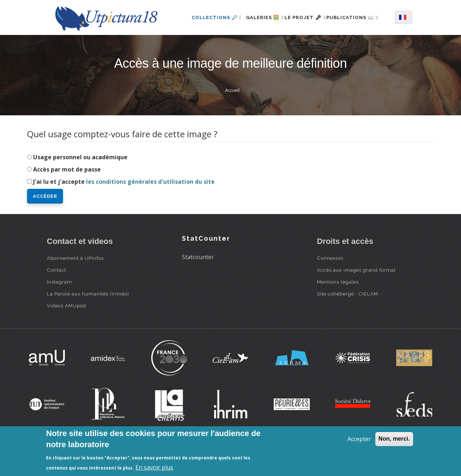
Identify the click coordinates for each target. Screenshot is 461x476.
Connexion (330, 286)
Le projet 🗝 (308, 16)
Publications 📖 (209, 47)
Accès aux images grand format (356, 298)
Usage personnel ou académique (80, 185)
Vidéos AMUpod (66, 334)
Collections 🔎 (208, 16)
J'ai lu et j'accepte (124, 210)
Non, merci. (394, 439)
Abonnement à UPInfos (75, 286)
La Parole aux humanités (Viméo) (88, 322)
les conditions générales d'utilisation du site (150, 210)
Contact (57, 298)
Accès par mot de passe (67, 197)
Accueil (232, 118)
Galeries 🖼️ (260, 16)
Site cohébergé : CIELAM (348, 322)
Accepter (359, 439)
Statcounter (198, 285)
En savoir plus (154, 467)
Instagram (59, 310)
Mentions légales (338, 310)
